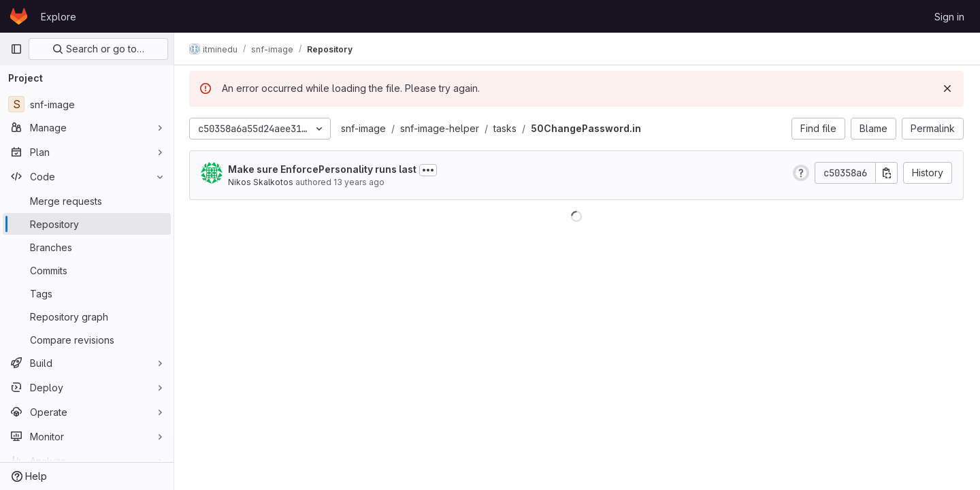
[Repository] (87, 224)
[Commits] (87, 270)
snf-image (365, 128)
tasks (506, 128)
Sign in (949, 17)
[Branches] (87, 247)
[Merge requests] (87, 201)
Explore (59, 17)
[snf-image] (87, 104)
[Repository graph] (87, 316)
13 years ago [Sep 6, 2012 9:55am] (360, 182)
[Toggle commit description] (429, 170)
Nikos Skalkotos (262, 182)
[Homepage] (19, 16)
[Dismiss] (947, 88)
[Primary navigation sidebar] (16, 49)
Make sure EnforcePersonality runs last (324, 169)
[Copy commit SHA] (887, 173)
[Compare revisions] (87, 340)
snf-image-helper (441, 128)
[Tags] (87, 293)
